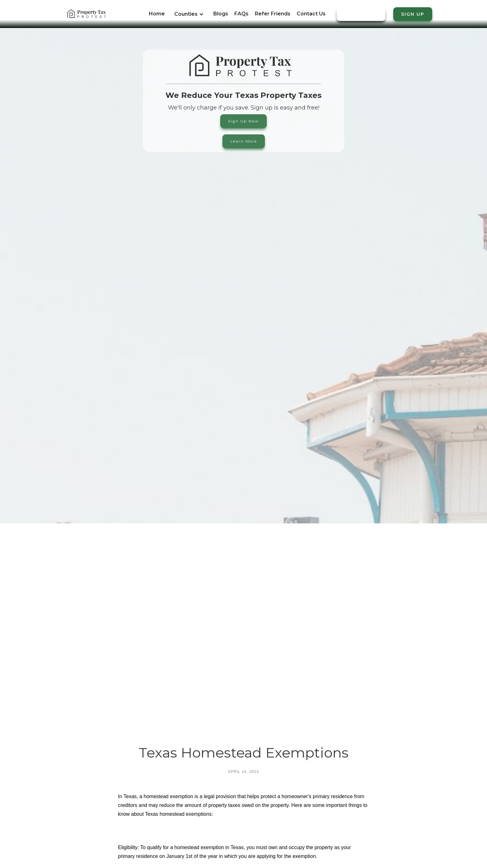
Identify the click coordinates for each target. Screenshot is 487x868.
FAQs (241, 14)
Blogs (221, 14)
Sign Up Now (244, 121)
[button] (189, 17)
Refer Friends (273, 14)
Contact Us (311, 14)
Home (157, 14)
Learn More (244, 141)
